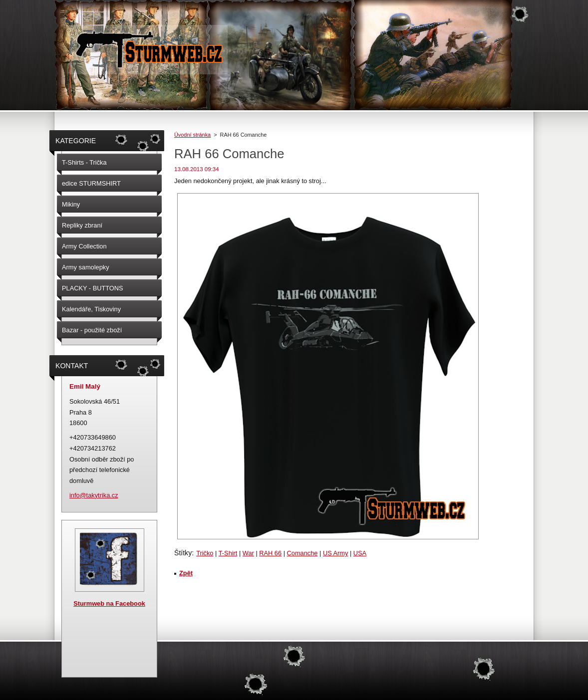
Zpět (186, 573)
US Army (335, 553)
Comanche (302, 553)
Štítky (183, 553)
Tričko (205, 553)
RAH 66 (270, 553)
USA (360, 553)
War (248, 553)
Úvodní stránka (192, 135)
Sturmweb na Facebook (109, 603)
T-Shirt (228, 553)
